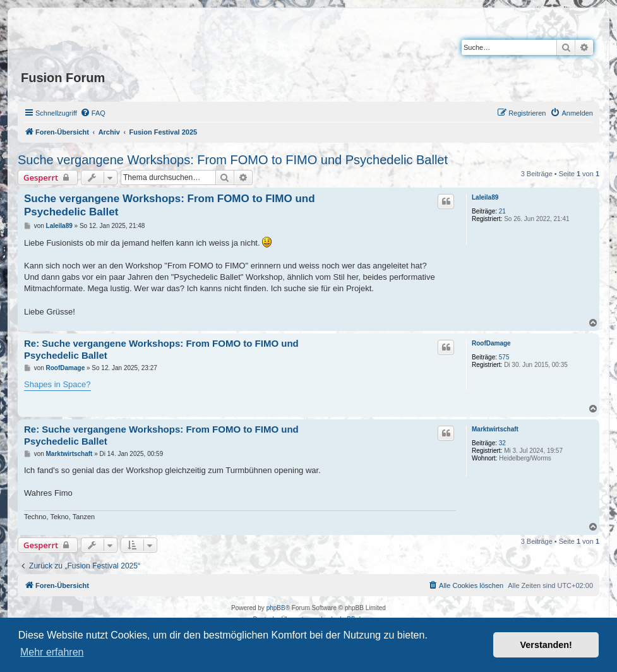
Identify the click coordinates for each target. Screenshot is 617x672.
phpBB (276, 608)
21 (502, 211)
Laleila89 (485, 197)
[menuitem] (93, 113)
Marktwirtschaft (495, 429)
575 (504, 357)
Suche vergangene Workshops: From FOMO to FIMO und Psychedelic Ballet (233, 160)
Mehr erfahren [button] (52, 652)
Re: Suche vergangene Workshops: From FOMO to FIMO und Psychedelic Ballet (161, 349)
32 (502, 443)
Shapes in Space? (57, 384)
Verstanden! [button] (546, 645)
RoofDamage (491, 343)
